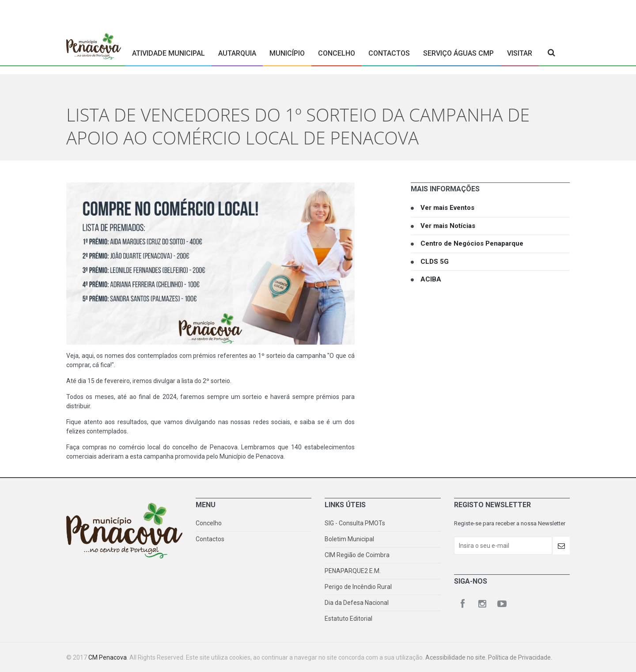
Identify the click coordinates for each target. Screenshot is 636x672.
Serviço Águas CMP (458, 53)
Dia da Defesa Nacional (357, 603)
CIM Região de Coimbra (357, 555)
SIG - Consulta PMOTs (355, 523)
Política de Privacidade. (520, 657)
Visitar (520, 53)
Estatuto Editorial (348, 619)
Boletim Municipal (349, 539)
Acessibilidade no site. (457, 657)
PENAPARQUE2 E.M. (353, 571)
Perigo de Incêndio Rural (358, 587)
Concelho (337, 53)
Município (287, 53)
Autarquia (237, 53)
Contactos (389, 53)
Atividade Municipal (168, 53)
